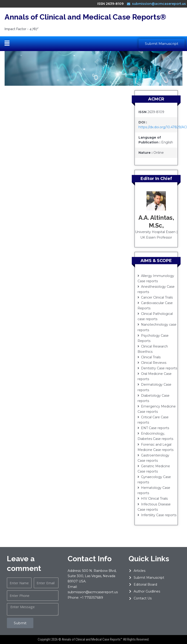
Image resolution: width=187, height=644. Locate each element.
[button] (7, 44)
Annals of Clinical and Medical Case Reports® (85, 17)
